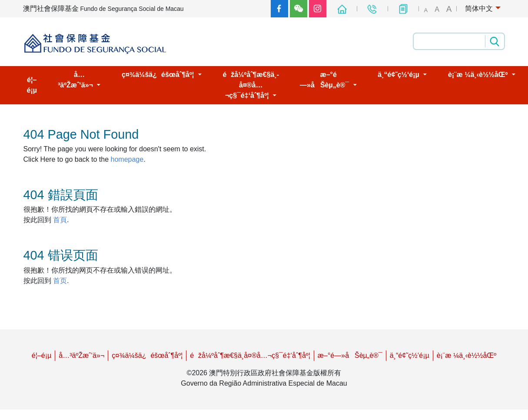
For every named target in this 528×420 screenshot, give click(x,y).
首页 (60, 281)
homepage (127, 159)
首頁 (60, 220)
